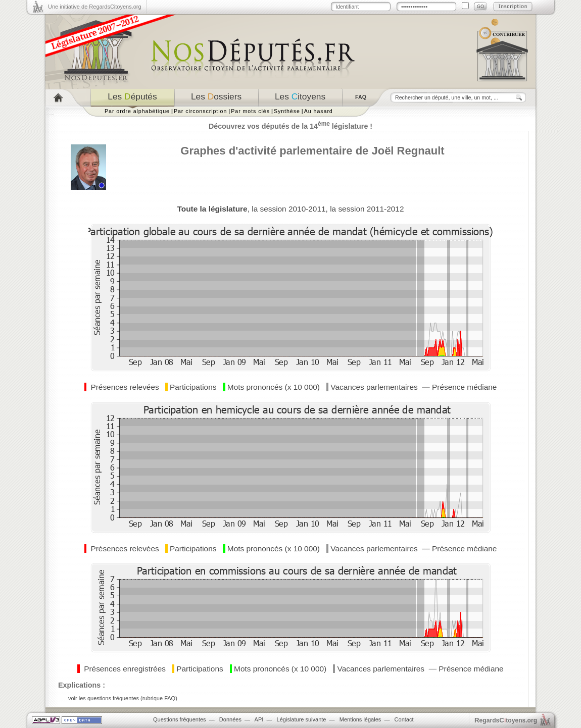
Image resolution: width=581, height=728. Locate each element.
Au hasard (319, 111)
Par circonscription (200, 111)
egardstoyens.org (506, 720)
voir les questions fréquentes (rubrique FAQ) (123, 698)
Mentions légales (360, 719)
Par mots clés (250, 111)
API (259, 719)
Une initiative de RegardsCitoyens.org (95, 7)
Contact (404, 719)
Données (230, 719)
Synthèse (287, 111)
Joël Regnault (408, 151)
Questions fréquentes (180, 719)
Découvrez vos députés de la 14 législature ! (290, 126)
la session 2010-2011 (288, 209)
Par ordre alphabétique (137, 111)
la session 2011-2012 (367, 209)
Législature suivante (302, 719)
